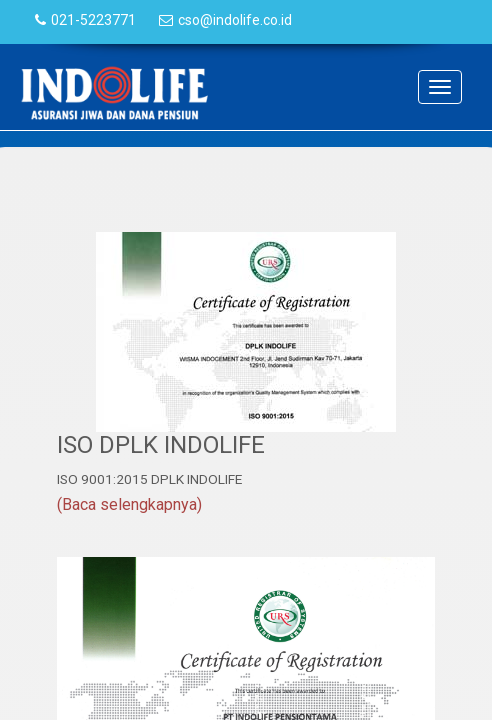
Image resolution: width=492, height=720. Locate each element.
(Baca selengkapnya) (129, 504)
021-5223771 (93, 20)
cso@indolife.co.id (235, 20)
